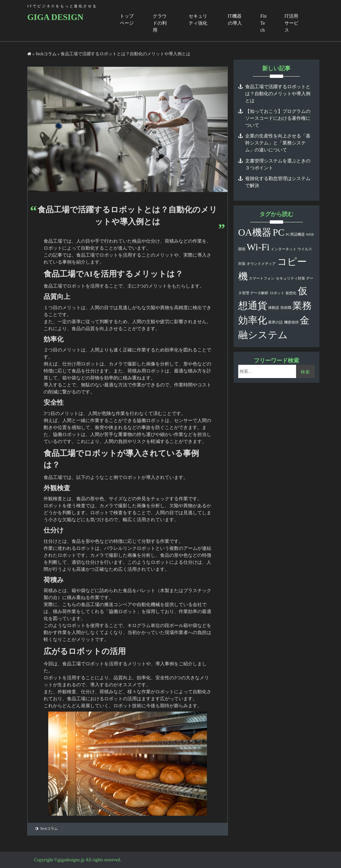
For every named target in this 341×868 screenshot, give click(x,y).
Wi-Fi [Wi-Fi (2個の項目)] (258, 247)
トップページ (127, 20)
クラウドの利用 (160, 23)
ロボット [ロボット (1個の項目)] (277, 293)
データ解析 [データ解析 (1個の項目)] (259, 293)
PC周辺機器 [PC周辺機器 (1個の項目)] (295, 234)
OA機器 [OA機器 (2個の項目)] (255, 232)
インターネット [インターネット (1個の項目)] (284, 249)
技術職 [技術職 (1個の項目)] (286, 308)
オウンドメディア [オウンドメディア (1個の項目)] (261, 264)
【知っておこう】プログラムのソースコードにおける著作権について (278, 118)
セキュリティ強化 (198, 20)
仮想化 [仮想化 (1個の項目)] (291, 293)
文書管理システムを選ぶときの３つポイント (278, 164)
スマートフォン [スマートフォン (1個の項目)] (262, 278)
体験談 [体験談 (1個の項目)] (274, 308)
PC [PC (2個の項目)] (279, 232)
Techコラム (46, 54)
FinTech (264, 23)
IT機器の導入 (235, 20)
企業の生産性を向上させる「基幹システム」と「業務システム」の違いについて (278, 143)
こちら (69, 605)
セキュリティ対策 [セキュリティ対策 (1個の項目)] (290, 278)
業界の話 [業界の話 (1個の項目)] (275, 322)
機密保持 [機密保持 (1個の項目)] (291, 322)
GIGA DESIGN (55, 17)
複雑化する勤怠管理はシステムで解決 (278, 182)
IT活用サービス (291, 23)
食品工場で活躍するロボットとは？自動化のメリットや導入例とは (278, 94)
